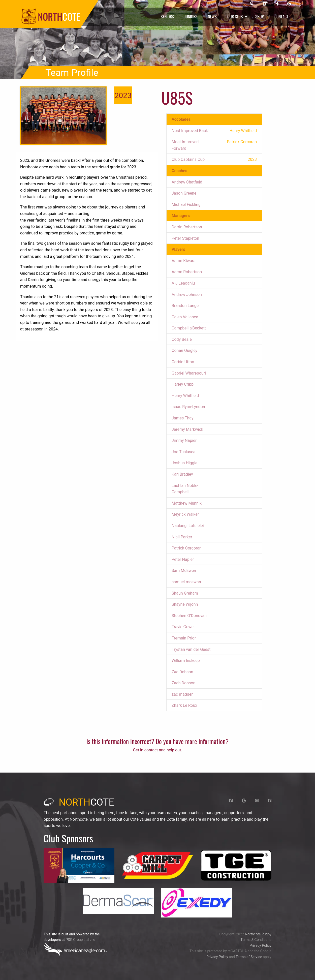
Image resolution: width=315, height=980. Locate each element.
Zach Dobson (183, 683)
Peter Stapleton (185, 238)
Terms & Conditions (256, 940)
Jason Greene (184, 193)
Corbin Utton (183, 362)
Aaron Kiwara (184, 261)
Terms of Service (249, 957)
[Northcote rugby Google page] (289, 4)
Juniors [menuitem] (191, 17)
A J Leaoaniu (183, 283)
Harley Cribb (183, 384)
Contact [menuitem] (281, 17)
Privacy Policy (260, 945)
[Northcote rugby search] (252, 4)
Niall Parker (182, 537)
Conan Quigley (184, 350)
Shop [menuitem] (260, 17)
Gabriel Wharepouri (189, 373)
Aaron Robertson (187, 272)
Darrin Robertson (187, 227)
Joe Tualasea (183, 452)
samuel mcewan (186, 582)
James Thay (182, 418)
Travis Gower (183, 627)
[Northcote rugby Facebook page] (277, 4)
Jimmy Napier (184, 440)
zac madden (183, 694)
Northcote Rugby (258, 934)
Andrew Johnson (187, 295)
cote (79, 802)
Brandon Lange (185, 306)
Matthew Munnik (187, 503)
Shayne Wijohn (185, 604)
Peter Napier (183, 559)
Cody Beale (182, 339)
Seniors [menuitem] (167, 17)
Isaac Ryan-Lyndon (188, 407)
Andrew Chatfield (187, 182)
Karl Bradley (182, 474)
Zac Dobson (182, 672)
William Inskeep (186, 661)
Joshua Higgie (184, 463)
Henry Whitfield (185, 396)
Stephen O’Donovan (189, 616)
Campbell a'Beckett (189, 328)
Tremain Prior (184, 638)
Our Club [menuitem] (235, 17)
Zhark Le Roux (184, 705)
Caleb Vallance (185, 317)
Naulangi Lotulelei (188, 526)
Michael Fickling (186, 205)
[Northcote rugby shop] (265, 4)
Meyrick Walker (185, 514)
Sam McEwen (184, 571)
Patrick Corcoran (187, 548)
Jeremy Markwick (187, 429)
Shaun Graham (185, 593)
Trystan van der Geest (191, 649)
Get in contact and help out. (157, 750)
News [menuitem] (212, 17)
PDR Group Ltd (77, 940)
